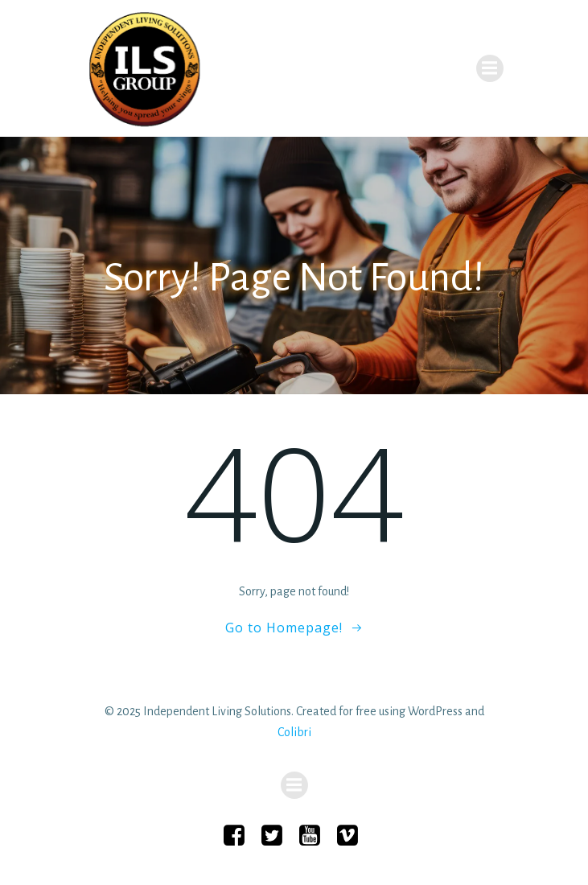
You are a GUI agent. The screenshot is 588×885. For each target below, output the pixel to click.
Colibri (294, 732)
